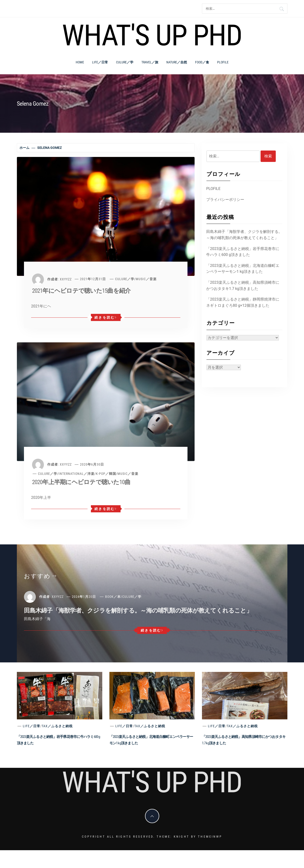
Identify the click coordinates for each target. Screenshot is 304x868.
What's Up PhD (152, 35)
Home (80, 62)
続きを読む (106, 317)
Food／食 (202, 62)
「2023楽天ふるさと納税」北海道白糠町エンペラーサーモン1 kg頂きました (243, 269)
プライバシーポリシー (225, 200)
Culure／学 (125, 62)
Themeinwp (210, 837)
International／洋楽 (77, 474)
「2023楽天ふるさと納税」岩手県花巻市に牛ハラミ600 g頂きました (243, 252)
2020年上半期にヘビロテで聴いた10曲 (81, 482)
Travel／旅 (150, 62)
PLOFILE (223, 62)
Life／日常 (100, 62)
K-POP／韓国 (106, 474)
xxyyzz (66, 279)
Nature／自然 (177, 62)
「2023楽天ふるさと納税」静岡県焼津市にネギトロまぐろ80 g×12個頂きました (243, 302)
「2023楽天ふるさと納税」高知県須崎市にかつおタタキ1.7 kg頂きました (243, 285)
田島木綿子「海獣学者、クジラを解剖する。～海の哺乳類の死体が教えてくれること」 (244, 235)
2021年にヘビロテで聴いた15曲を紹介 (81, 291)
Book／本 (113, 597)
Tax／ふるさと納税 (57, 726)
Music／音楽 (146, 279)
